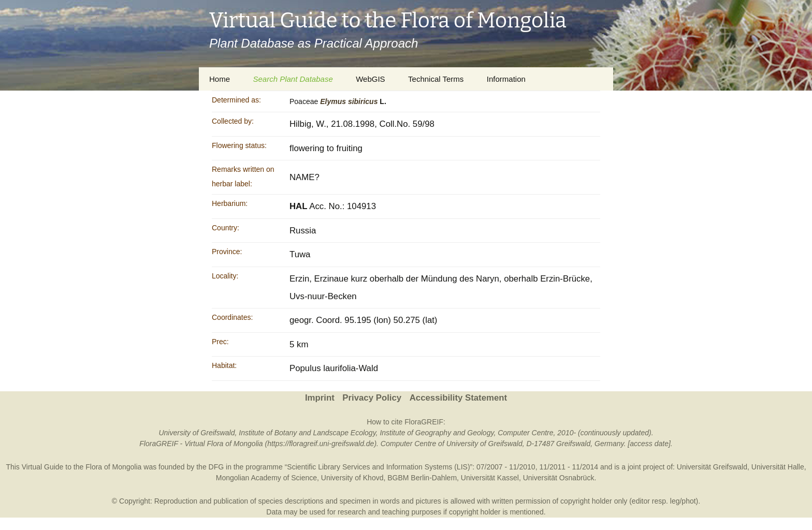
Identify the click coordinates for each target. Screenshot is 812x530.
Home (220, 79)
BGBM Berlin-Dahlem (422, 478)
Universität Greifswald (712, 467)
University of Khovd (352, 478)
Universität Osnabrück (559, 478)
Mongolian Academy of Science (266, 478)
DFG (216, 467)
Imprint (320, 398)
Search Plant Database (293, 79)
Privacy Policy (372, 398)
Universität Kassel (490, 478)
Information (506, 79)
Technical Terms (436, 79)
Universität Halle (778, 467)
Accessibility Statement (458, 398)
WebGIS (370, 79)
